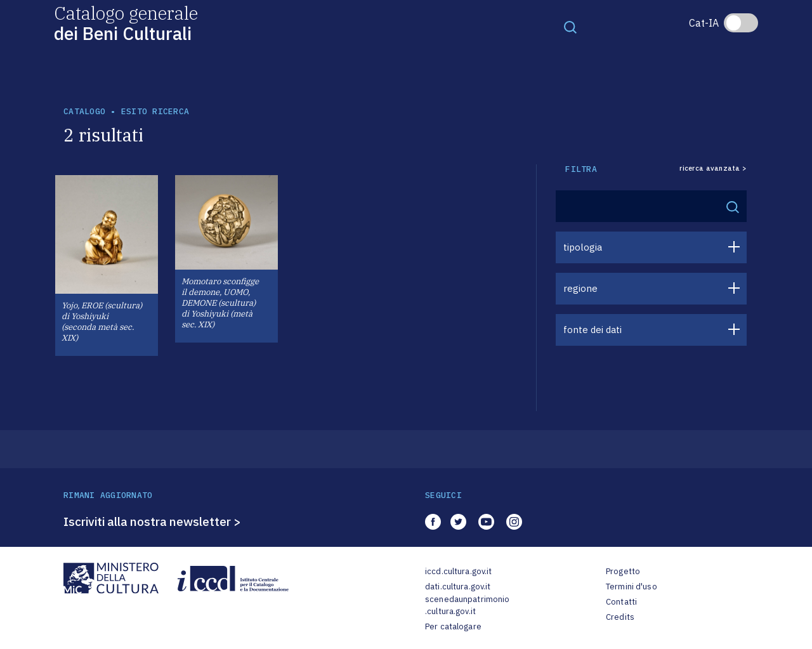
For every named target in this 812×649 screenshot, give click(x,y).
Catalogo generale (126, 23)
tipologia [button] (583, 247)
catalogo (84, 111)
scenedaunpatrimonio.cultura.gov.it (467, 606)
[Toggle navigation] (570, 27)
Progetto (623, 571)
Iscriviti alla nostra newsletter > (152, 521)
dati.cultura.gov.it (458, 587)
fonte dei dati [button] (593, 330)
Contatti (621, 602)
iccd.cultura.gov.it (458, 571)
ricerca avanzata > (713, 168)
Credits (620, 617)
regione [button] (580, 288)
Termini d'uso (632, 587)
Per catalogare (453, 626)
